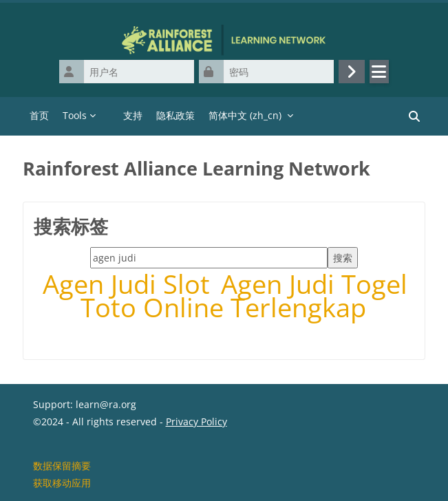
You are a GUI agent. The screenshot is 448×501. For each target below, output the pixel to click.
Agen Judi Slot (130, 284)
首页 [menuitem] (39, 115)
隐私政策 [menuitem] (175, 115)
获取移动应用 (62, 483)
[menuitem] (109, 116)
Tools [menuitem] (75, 115)
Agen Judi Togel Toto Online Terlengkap (244, 296)
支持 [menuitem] (133, 115)
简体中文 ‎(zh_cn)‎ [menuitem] (245, 115)
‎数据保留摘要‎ (62, 466)
